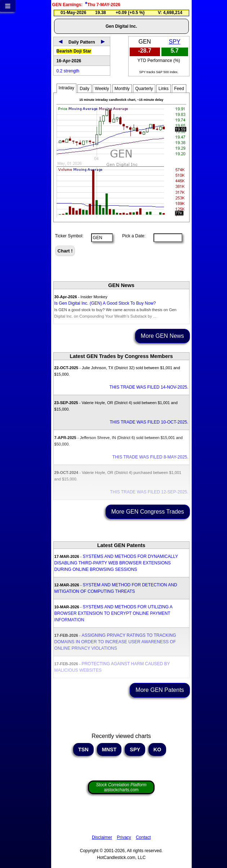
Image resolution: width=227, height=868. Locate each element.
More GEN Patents (160, 690)
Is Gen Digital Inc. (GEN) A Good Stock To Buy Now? (105, 303)
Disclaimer (102, 837)
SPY (175, 42)
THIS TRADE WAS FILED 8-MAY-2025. (150, 457)
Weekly (102, 89)
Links (164, 89)
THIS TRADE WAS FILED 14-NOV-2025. (149, 387)
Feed (179, 89)
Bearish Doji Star (74, 51)
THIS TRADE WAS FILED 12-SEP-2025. (149, 492)
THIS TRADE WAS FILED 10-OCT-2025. (149, 422)
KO (157, 750)
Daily (84, 89)
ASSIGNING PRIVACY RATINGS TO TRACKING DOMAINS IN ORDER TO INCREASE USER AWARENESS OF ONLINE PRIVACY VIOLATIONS (115, 642)
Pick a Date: (132, 236)
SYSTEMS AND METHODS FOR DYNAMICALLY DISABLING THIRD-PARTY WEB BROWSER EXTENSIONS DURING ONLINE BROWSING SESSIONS (116, 563)
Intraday (66, 88)
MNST (109, 750)
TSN (83, 750)
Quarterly (144, 89)
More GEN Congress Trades (148, 512)
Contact (143, 837)
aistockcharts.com (121, 787)
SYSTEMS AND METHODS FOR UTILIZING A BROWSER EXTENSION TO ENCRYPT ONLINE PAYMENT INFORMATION (113, 613)
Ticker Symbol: (69, 236)
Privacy (124, 837)
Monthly (122, 89)
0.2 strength (68, 71)
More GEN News (163, 336)
